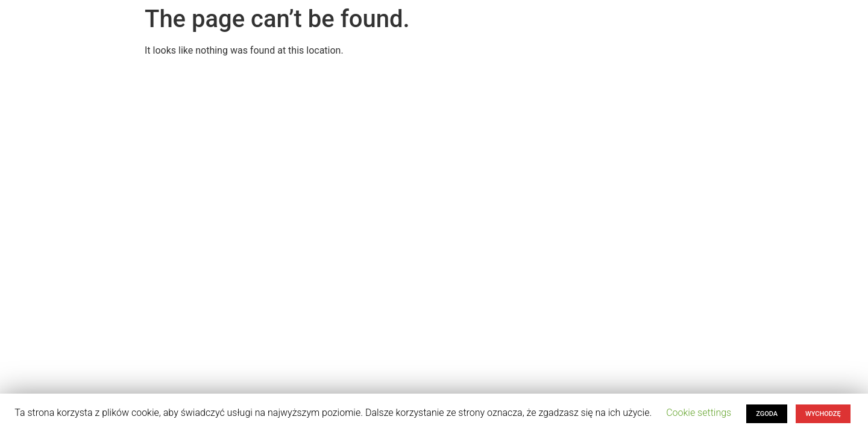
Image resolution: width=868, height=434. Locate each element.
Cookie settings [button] (699, 413)
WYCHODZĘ (823, 414)
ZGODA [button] (767, 414)
